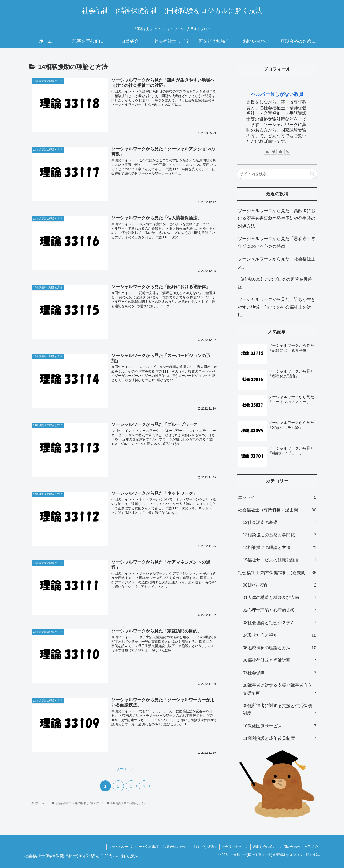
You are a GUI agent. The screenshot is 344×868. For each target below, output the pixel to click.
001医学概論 (279, 585)
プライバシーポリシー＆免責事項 (129, 847)
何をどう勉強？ (202, 847)
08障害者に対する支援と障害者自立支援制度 (279, 690)
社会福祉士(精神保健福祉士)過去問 (277, 573)
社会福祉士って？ (232, 847)
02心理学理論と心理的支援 (279, 610)
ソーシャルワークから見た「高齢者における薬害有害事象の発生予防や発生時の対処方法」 (277, 218)
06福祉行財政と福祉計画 (279, 660)
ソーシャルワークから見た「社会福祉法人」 (277, 263)
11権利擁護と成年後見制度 (279, 738)
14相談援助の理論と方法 (279, 548)
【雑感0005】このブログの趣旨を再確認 (275, 283)
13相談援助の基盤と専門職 (279, 535)
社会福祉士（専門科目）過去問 (277, 510)
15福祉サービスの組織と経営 (279, 560)
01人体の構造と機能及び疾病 (279, 598)
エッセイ (277, 497)
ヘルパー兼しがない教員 (277, 94)
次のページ (125, 768)
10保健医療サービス (279, 726)
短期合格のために (172, 847)
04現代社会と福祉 (279, 635)
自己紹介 (311, 847)
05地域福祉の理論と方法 (279, 648)
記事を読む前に (262, 847)
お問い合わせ (289, 847)
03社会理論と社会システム (279, 623)
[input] (277, 174)
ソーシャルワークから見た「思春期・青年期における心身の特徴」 (277, 242)
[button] (312, 174)
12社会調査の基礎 (279, 522)
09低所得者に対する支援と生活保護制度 (279, 710)
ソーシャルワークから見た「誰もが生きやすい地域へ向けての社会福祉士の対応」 (277, 307)
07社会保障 (279, 673)
